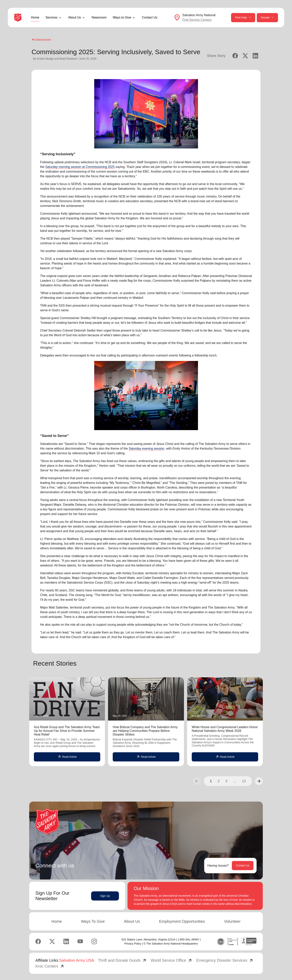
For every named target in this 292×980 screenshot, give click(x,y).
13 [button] (244, 781)
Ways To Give (93, 921)
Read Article (67, 757)
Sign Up (105, 896)
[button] (259, 781)
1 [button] (211, 781)
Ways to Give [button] (122, 17)
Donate (267, 18)
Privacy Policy (133, 944)
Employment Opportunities (182, 921)
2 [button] (219, 781)
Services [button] (51, 17)
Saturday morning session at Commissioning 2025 (80, 167)
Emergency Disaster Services (225, 960)
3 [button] (226, 781)
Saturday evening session (146, 449)
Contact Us (150, 17)
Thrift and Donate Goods (122, 960)
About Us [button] (75, 17)
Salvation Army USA (77, 960)
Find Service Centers (197, 20)
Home (35, 17)
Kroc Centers (50, 966)
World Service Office (172, 960)
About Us (132, 921)
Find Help (243, 18)
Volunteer (232, 921)
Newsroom (99, 17)
